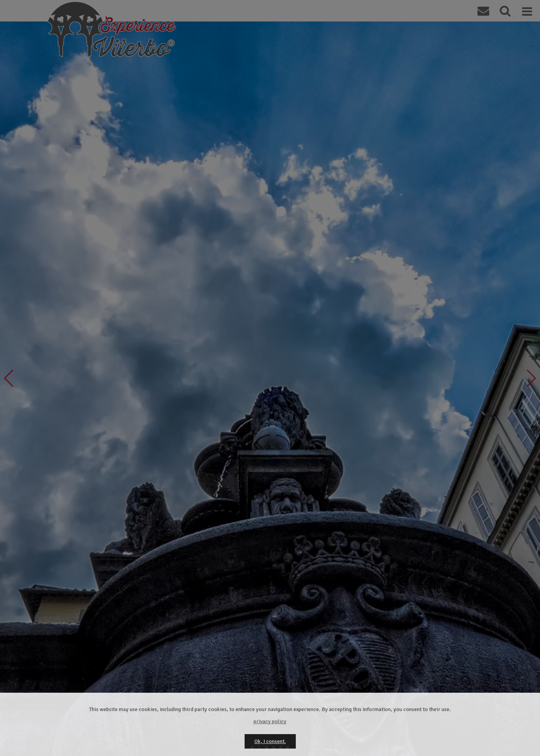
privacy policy (270, 721)
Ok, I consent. (270, 741)
